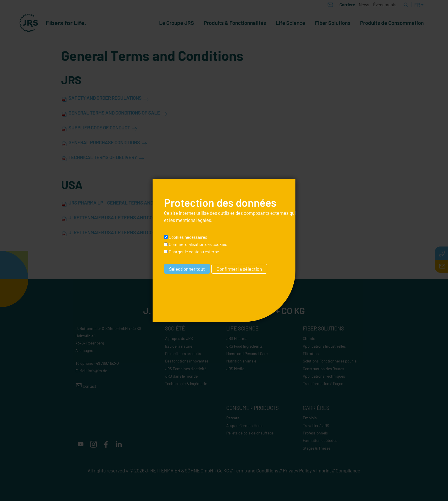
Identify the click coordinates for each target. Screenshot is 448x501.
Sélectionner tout (187, 269)
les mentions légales (190, 220)
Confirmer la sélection (239, 269)
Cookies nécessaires (188, 237)
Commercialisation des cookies (198, 244)
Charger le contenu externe (194, 252)
